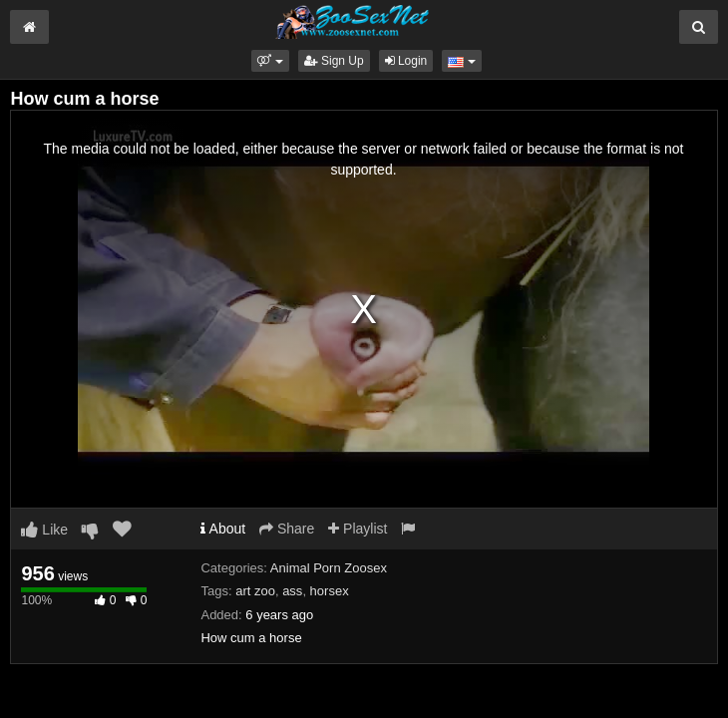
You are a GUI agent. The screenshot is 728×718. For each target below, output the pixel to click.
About (223, 529)
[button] (270, 61)
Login (406, 61)
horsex (330, 591)
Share (287, 529)
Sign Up (334, 61)
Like (44, 530)
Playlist (358, 529)
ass (292, 591)
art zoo (255, 591)
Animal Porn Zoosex (329, 568)
